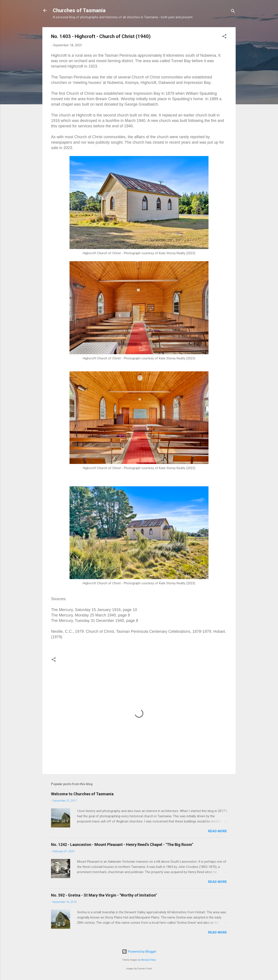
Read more (218, 831)
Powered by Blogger (139, 952)
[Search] (233, 12)
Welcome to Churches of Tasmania (82, 794)
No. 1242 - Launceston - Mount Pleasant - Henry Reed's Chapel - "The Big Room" (122, 845)
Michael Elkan (149, 960)
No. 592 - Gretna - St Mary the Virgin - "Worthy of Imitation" (104, 895)
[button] (224, 37)
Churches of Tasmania (79, 10)
